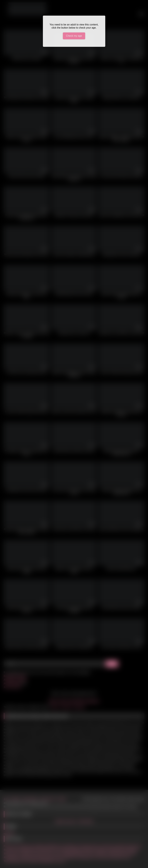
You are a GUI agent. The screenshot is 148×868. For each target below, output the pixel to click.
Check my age (74, 36)
